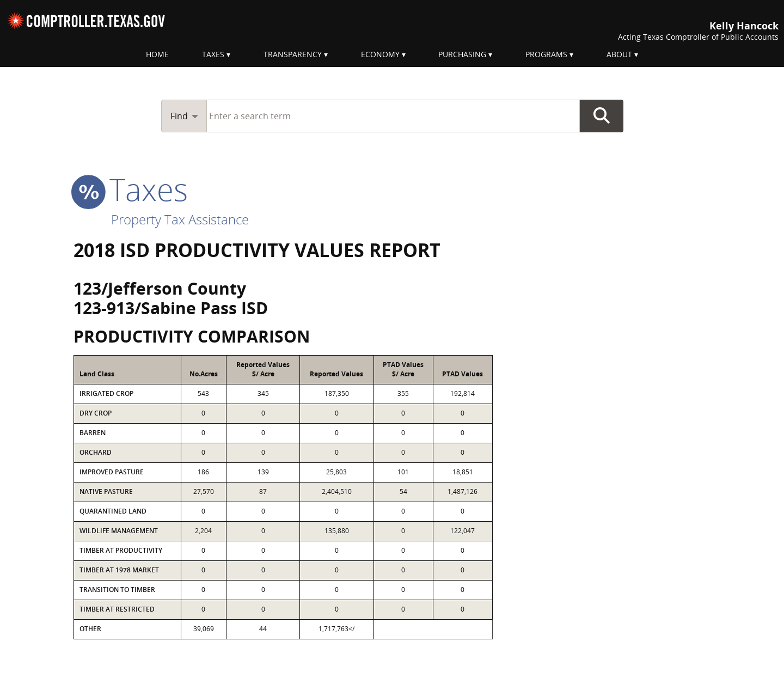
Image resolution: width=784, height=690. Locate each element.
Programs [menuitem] (546, 54)
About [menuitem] (619, 54)
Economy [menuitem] (380, 54)
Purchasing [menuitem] (462, 54)
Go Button (602, 116)
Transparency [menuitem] (293, 54)
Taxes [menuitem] (213, 54)
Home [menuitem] (157, 54)
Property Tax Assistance (180, 219)
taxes (131, 189)
